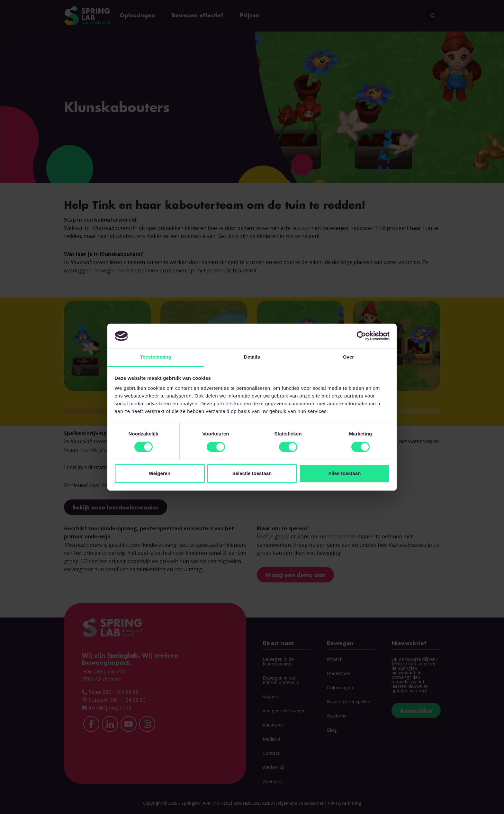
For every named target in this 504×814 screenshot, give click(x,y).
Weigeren (160, 474)
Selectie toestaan (252, 474)
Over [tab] (349, 357)
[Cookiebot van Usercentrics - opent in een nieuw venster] (361, 336)
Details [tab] (252, 357)
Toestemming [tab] (156, 357)
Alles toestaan (345, 474)
